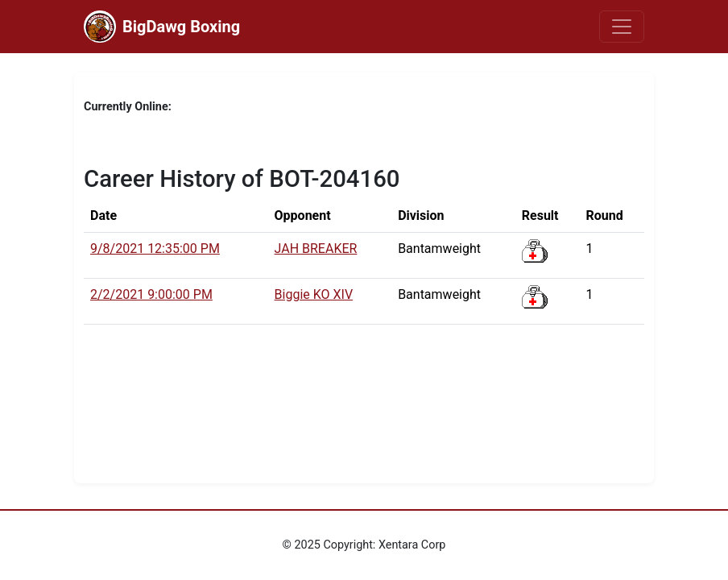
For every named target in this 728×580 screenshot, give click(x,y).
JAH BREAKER (316, 249)
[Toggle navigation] (622, 27)
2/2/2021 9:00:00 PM (151, 294)
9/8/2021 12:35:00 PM (155, 249)
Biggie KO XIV (314, 294)
